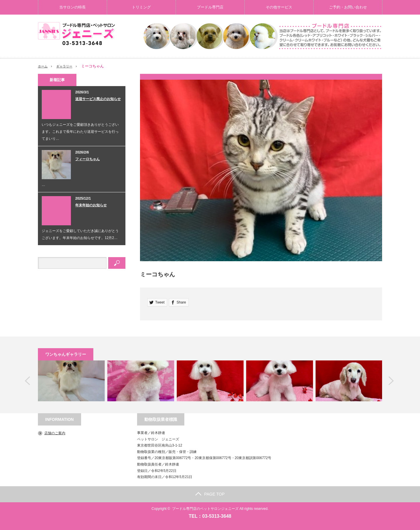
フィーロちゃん (87, 159)
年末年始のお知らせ (91, 205)
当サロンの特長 (72, 7)
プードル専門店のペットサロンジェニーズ (205, 509)
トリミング (141, 7)
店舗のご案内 (55, 433)
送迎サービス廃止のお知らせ (98, 99)
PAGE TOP (210, 494)
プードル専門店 (210, 7)
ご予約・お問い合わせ (348, 7)
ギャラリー (68, 66)
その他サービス (279, 7)
